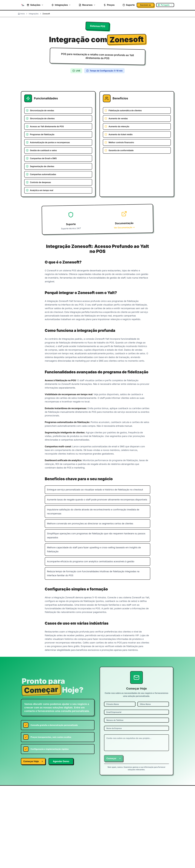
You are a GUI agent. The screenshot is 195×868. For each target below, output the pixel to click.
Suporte (129, 5)
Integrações (61, 5)
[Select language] (165, 5)
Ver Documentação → (124, 228)
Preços (109, 5)
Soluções (35, 5)
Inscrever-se (145, 5)
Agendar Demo (61, 761)
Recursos (87, 5)
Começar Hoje (33, 761)
